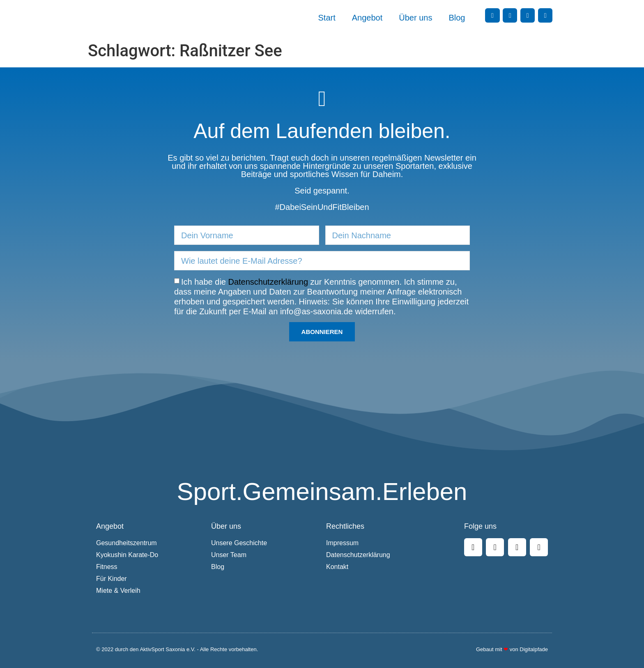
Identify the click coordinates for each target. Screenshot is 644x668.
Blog (457, 18)
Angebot (367, 18)
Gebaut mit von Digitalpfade (512, 649)
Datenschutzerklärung (268, 282)
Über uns (415, 18)
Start (327, 18)
